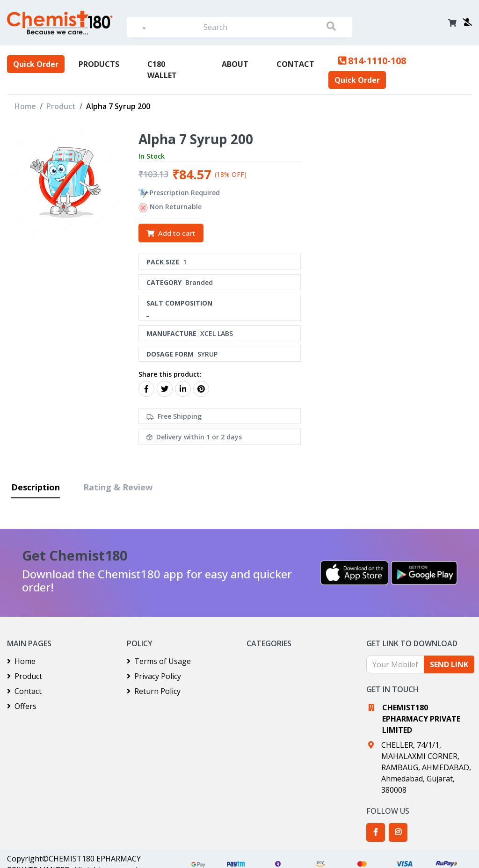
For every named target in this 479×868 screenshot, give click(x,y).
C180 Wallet (162, 70)
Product (61, 106)
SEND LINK (449, 664)
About (235, 64)
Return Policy (154, 691)
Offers (22, 706)
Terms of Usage (159, 661)
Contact (295, 64)
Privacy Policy (154, 676)
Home (25, 106)
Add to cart (171, 233)
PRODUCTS (99, 64)
